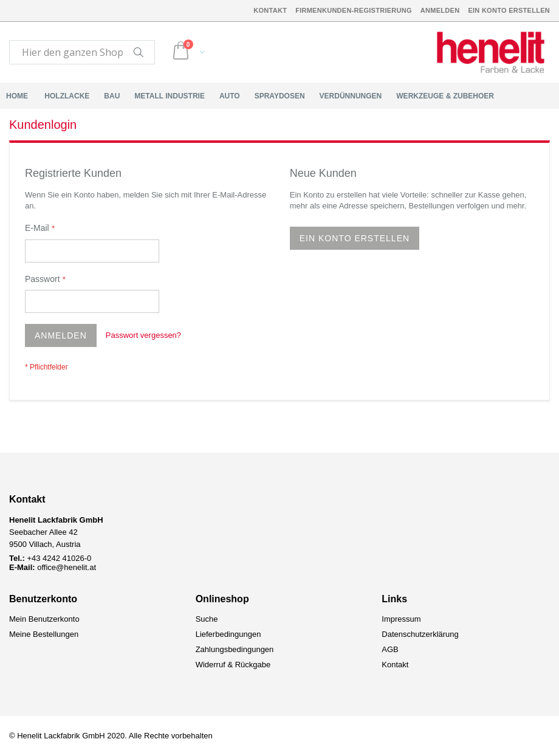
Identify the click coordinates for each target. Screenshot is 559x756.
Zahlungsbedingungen (235, 649)
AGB (390, 649)
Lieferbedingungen (228, 634)
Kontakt (270, 10)
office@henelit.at (67, 567)
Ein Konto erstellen (509, 10)
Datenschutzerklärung (420, 634)
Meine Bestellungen (44, 634)
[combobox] (82, 52)
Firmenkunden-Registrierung (354, 10)
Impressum (401, 619)
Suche (207, 619)
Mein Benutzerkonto (44, 619)
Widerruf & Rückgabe (233, 665)
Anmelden (440, 10)
